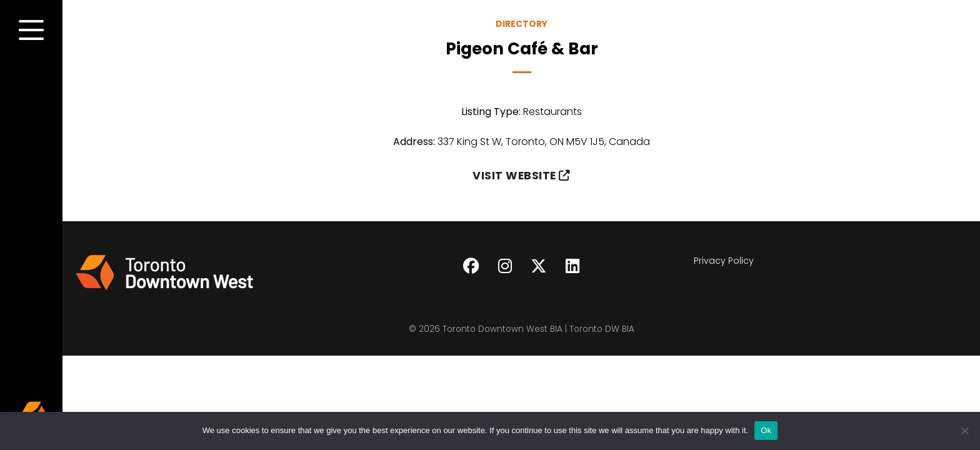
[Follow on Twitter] (539, 266)
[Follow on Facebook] (471, 266)
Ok (766, 430)
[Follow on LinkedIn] (572, 266)
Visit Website (521, 176)
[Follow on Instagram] (505, 266)
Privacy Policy (724, 261)
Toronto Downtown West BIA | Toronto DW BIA (538, 329)
